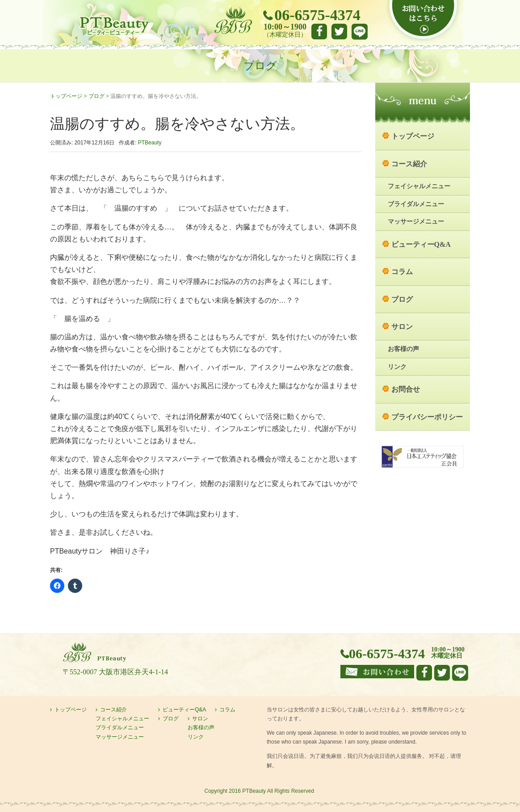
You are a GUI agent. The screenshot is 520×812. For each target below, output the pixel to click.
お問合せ (406, 389)
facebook (319, 32)
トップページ (66, 96)
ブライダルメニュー (416, 204)
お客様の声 (403, 349)
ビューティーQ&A (421, 244)
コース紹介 (409, 164)
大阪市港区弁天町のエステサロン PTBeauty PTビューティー (113, 26)
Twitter (339, 32)
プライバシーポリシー (427, 417)
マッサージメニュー (416, 222)
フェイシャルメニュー (419, 186)
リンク (397, 367)
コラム (402, 272)
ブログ (96, 96)
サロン (402, 327)
